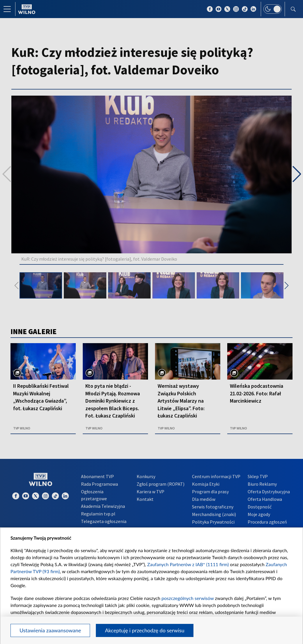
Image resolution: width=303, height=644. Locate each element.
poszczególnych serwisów (187, 598)
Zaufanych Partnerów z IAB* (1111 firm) (188, 564)
